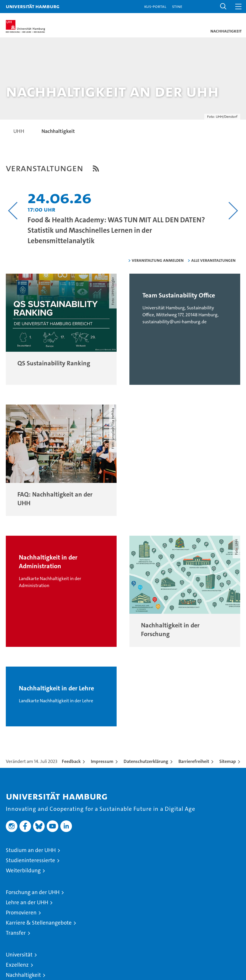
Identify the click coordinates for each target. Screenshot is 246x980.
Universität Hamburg (33, 6)
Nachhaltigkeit (23, 975)
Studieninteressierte (30, 860)
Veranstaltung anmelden (158, 260)
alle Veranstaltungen (213, 260)
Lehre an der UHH (27, 902)
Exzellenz (17, 965)
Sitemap (228, 761)
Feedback (71, 761)
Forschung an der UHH (33, 892)
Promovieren (21, 913)
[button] (223, 7)
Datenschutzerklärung (146, 761)
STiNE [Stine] (177, 6)
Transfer (16, 933)
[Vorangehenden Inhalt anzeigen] (13, 211)
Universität (19, 955)
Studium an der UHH (31, 850)
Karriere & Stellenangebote (39, 923)
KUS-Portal (155, 6)
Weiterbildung (23, 870)
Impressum (102, 761)
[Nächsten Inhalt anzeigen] (233, 211)
